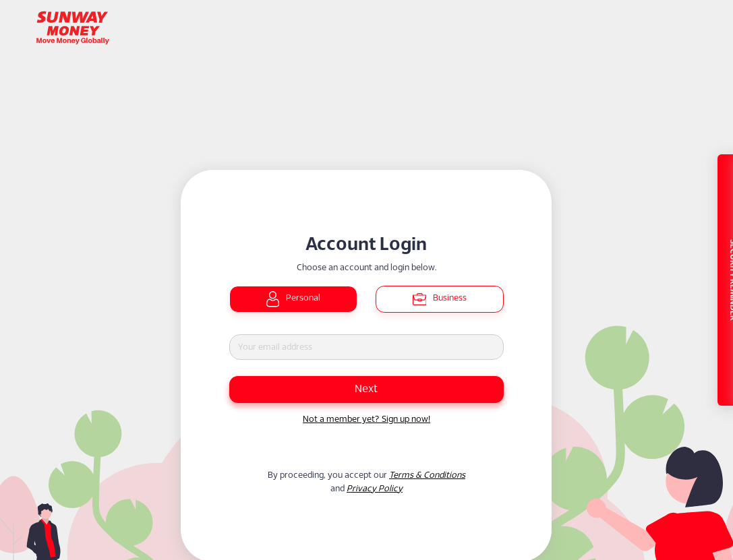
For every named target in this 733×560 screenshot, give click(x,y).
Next (366, 389)
